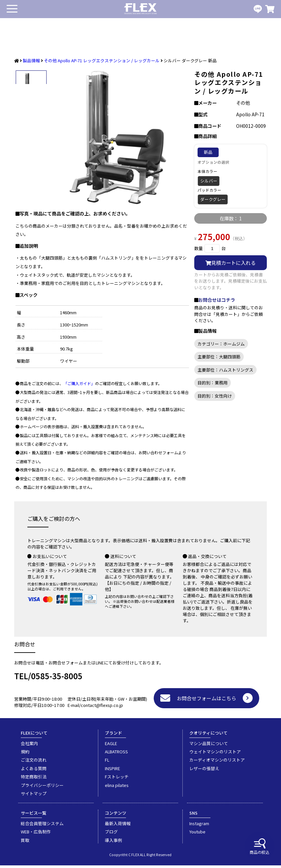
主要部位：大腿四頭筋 (219, 357)
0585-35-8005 (57, 678)
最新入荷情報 (118, 826)
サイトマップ (34, 796)
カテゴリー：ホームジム (221, 344)
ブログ (111, 834)
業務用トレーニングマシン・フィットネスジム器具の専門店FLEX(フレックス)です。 (140, 9)
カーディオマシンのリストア (217, 762)
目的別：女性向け (215, 396)
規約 (25, 754)
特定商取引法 (34, 779)
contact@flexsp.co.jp (102, 708)
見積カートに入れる (231, 263)
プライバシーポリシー (42, 788)
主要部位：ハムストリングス (225, 370)
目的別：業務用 (213, 383)
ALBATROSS (116, 754)
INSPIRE (112, 771)
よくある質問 (34, 771)
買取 (25, 843)
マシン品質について (209, 746)
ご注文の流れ (34, 762)
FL (107, 762)
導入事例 (113, 843)
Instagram (199, 826)
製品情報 (31, 60)
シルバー (209, 181)
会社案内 (29, 746)
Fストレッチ (117, 779)
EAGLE (111, 746)
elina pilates (117, 788)
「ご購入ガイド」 (79, 386)
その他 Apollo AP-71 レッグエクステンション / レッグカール (102, 60)
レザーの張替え (204, 771)
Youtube (197, 834)
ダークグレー (213, 199)
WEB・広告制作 (36, 834)
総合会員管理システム (42, 826)
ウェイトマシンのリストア (215, 754)
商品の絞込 (260, 847)
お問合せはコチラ (217, 300)
